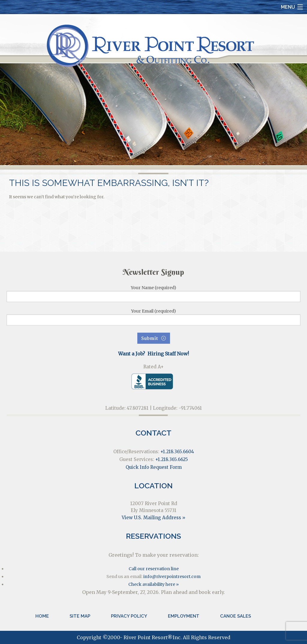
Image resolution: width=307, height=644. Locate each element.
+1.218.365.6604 (177, 452)
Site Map (80, 616)
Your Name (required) (153, 294)
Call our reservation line (154, 569)
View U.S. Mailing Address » (153, 518)
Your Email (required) (153, 317)
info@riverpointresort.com (172, 577)
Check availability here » (153, 584)
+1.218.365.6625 (172, 459)
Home (42, 616)
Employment (184, 616)
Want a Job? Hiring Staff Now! (153, 354)
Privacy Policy (129, 616)
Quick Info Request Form (154, 467)
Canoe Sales (235, 616)
